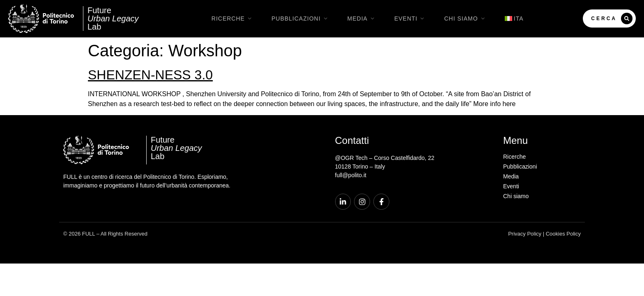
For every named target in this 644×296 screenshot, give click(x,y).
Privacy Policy (525, 234)
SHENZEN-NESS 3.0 (150, 75)
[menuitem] (514, 18)
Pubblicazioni (301, 18)
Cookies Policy (563, 234)
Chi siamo (466, 18)
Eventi (411, 18)
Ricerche (233, 18)
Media (363, 18)
